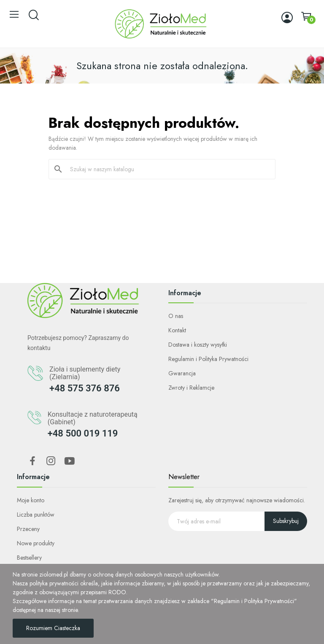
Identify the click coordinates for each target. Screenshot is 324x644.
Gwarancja (182, 373)
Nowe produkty (36, 543)
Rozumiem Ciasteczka (53, 628)
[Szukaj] (167, 169)
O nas (176, 316)
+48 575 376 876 (85, 388)
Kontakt (177, 330)
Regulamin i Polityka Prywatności (208, 359)
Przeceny (28, 529)
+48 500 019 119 (83, 433)
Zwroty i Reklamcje (191, 388)
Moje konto (31, 500)
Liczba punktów (36, 515)
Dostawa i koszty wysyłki (198, 345)
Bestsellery (29, 558)
